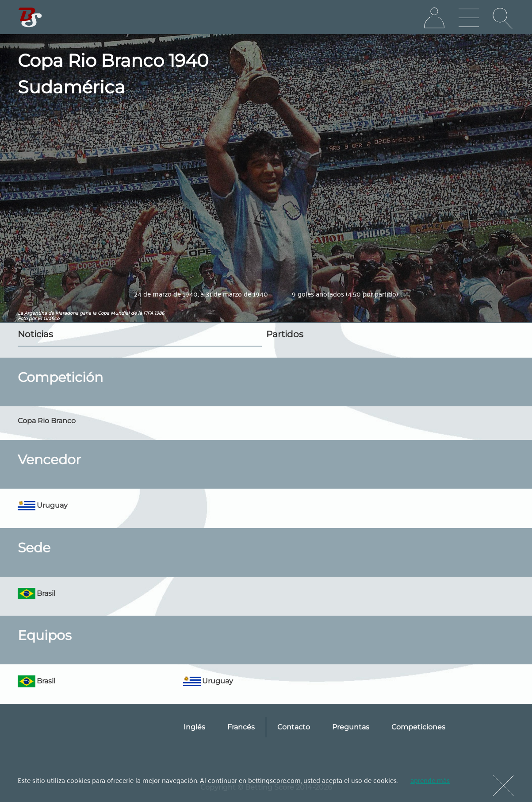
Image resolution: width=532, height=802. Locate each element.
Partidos (285, 334)
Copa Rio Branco (47, 421)
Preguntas (351, 727)
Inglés (194, 727)
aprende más (430, 780)
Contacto (294, 727)
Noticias (35, 334)
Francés (241, 727)
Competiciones (418, 727)
